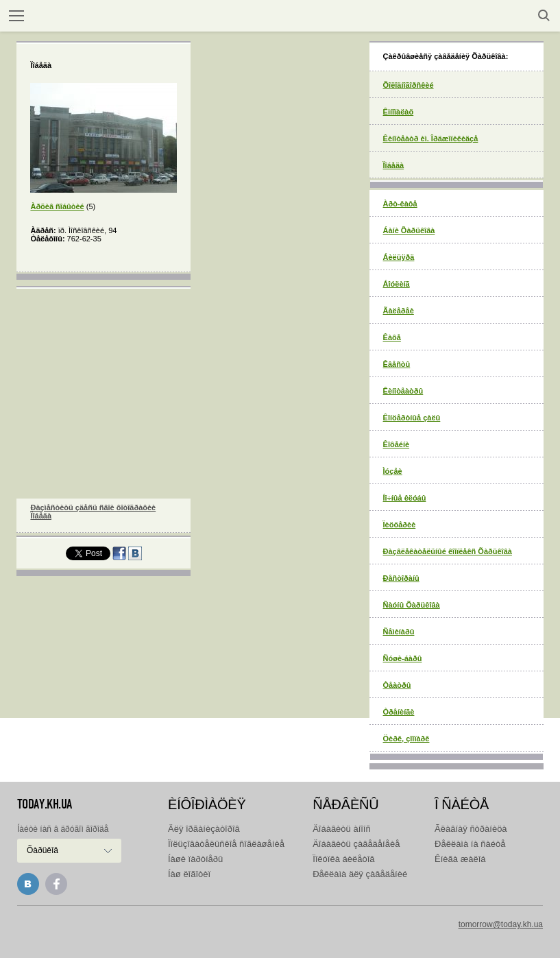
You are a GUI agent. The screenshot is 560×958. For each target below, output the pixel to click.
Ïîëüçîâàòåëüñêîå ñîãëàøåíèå (226, 844)
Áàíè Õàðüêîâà (409, 230)
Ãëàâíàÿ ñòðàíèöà (471, 829)
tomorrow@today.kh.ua (501, 924)
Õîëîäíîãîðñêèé (409, 85)
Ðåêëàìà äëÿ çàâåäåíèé (360, 874)
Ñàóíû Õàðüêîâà (412, 605)
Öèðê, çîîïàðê (406, 739)
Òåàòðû (397, 685)
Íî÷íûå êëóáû (405, 498)
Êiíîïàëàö (399, 112)
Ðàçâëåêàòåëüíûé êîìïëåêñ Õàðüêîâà (448, 551)
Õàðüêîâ (42, 850)
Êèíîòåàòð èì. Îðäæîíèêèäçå (431, 139)
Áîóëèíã (397, 284)
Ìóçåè (393, 471)
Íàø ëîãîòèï (189, 874)
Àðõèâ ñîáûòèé (57, 206)
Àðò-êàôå (400, 204)
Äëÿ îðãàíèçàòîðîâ (204, 829)
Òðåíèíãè (399, 712)
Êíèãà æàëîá (460, 859)
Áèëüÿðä (399, 257)
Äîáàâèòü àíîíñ (342, 829)
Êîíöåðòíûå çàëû (412, 418)
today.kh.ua (45, 804)
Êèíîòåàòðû (403, 391)
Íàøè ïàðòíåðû (195, 859)
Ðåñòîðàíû (401, 578)
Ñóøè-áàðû (403, 658)
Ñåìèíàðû (399, 632)
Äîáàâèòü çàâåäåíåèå (356, 844)
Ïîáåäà (394, 165)
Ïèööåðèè (400, 525)
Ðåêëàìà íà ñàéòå (470, 844)
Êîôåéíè (397, 444)
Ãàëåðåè (399, 311)
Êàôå (392, 337)
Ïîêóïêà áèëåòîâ (343, 859)
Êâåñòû (397, 364)
